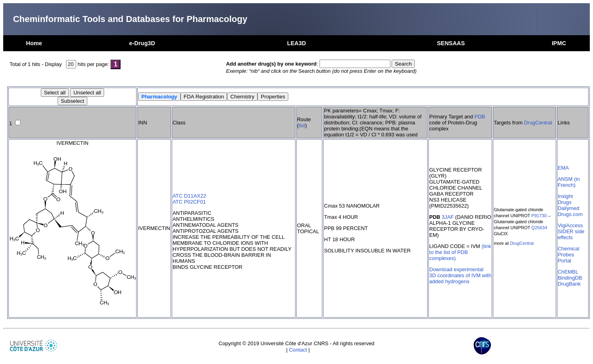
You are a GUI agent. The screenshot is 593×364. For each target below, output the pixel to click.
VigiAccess (570, 225)
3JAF (448, 217)
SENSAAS (451, 43)
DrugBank (569, 284)
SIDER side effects (571, 234)
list (302, 125)
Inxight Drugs (565, 199)
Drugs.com (570, 214)
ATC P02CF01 (189, 202)
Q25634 (539, 228)
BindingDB (570, 278)
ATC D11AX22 (189, 196)
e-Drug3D (142, 43)
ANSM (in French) (569, 182)
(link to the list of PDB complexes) (460, 252)
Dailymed (569, 208)
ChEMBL (568, 272)
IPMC (559, 43)
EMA (563, 168)
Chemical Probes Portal (569, 255)
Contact (298, 350)
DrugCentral (538, 123)
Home (34, 43)
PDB (480, 117)
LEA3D (296, 43)
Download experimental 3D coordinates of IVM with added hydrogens (460, 275)
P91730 (539, 216)
